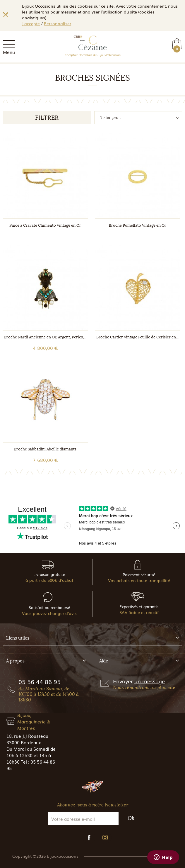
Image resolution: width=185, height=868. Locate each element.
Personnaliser (58, 23)
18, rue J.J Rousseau (27, 736)
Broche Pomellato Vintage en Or (138, 225)
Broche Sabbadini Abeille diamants (45, 449)
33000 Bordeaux (24, 742)
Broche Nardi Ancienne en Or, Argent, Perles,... (45, 337)
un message (150, 681)
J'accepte (31, 23)
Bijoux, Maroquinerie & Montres (34, 721)
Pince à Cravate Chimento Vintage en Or (45, 225)
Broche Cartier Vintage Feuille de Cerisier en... (137, 337)
